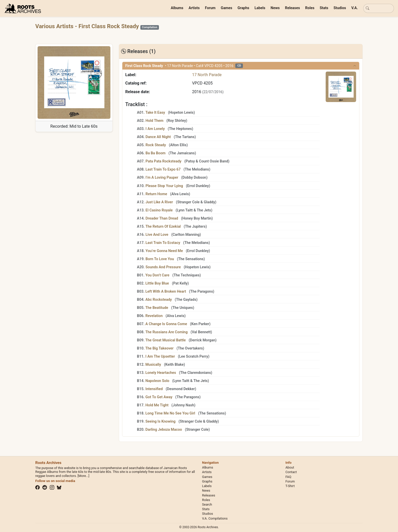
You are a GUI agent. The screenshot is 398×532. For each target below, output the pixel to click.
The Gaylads (186, 300)
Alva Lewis (180, 194)
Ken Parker (200, 324)
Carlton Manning (186, 235)
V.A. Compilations (215, 518)
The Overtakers (190, 348)
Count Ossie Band (214, 161)
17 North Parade (207, 75)
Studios (340, 8)
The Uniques (183, 308)
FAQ (288, 477)
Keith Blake (175, 365)
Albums (177, 8)
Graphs (243, 8)
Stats (324, 8)
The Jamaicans (182, 153)
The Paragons (202, 292)
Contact (291, 472)
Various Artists (55, 26)
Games (227, 8)
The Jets (204, 210)
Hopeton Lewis (181, 113)
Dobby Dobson (194, 178)
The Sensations (191, 259)
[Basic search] (379, 8)
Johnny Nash (183, 405)
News (275, 8)
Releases (293, 8)
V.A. (355, 8)
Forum (210, 8)
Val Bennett (201, 332)
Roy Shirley (177, 121)
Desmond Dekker (181, 389)
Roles (310, 8)
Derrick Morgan (203, 340)
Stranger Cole (188, 202)
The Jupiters (195, 227)
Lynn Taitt (185, 210)
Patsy (190, 161)
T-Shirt (290, 486)
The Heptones (180, 129)
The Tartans (185, 137)
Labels (260, 8)
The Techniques (187, 275)
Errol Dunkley (198, 186)
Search (207, 504)
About (290, 467)
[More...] (84, 476)
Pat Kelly (180, 283)
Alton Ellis (178, 145)
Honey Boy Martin (197, 218)
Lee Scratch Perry (194, 356)
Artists (194, 8)
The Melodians (197, 169)
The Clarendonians (196, 373)
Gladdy (210, 202)
